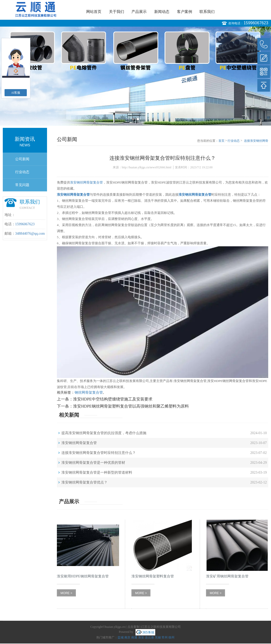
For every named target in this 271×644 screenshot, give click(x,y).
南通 (134, 637)
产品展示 (139, 12)
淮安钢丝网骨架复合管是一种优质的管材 (93, 463)
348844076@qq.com (30, 234)
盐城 (121, 637)
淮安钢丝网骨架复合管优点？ (84, 482)
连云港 (149, 637)
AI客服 (16, 93)
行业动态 (22, 172)
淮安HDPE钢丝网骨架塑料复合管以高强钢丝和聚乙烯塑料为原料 (131, 406)
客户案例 (185, 12)
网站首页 (94, 12)
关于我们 (117, 12)
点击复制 (133, 627)
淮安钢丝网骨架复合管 (86, 182)
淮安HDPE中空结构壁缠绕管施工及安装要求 (113, 399)
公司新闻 (22, 159)
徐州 (171, 637)
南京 (127, 637)
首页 (221, 141)
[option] (135, 76)
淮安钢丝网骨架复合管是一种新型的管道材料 (97, 472)
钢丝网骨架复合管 (89, 393)
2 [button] (138, 119)
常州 (165, 637)
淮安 (141, 637)
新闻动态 (162, 12)
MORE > (66, 593)
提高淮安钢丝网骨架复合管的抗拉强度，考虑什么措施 (104, 433)
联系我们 (207, 12)
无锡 (158, 637)
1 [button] (133, 119)
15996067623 (256, 23)
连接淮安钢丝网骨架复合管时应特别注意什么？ (256, 141)
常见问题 (22, 185)
